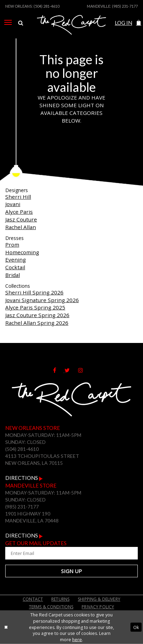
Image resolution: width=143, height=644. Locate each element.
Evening (16, 259)
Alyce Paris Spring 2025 (35, 307)
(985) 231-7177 (125, 6)
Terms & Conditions (51, 607)
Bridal (13, 275)
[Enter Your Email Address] (71, 553)
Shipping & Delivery (99, 599)
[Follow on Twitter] (71, 370)
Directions (24, 478)
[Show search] (21, 23)
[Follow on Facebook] (59, 370)
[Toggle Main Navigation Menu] (8, 22)
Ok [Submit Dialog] (136, 627)
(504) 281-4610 (46, 6)
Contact (33, 599)
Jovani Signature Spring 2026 (42, 300)
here (77, 639)
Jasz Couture (21, 219)
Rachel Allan (21, 227)
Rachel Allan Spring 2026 (37, 323)
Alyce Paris (19, 212)
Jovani (13, 204)
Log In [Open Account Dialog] (123, 23)
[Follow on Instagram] (84, 370)
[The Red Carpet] (71, 32)
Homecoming (22, 252)
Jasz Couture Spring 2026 (37, 315)
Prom (12, 244)
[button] (139, 23)
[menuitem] (8, 22)
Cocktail (15, 267)
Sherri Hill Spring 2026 (34, 292)
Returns (60, 599)
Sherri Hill (18, 197)
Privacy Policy (98, 607)
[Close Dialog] (6, 627)
